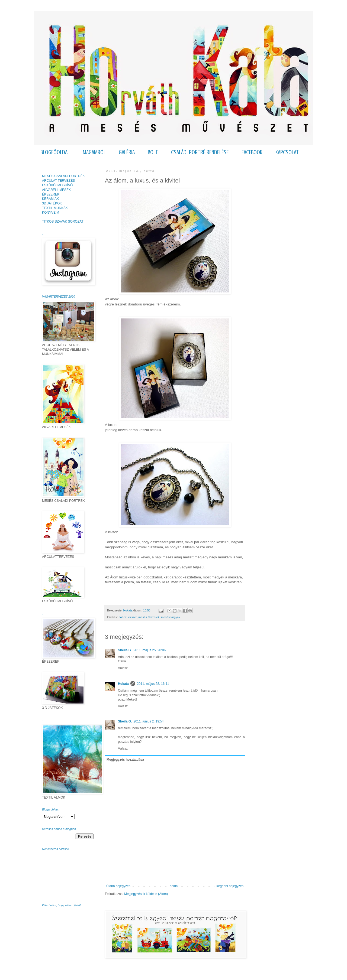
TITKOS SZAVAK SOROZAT (63, 222)
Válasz (123, 668)
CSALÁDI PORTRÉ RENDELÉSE (200, 152)
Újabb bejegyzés (118, 886)
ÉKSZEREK (51, 194)
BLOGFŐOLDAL (55, 152)
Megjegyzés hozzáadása (125, 760)
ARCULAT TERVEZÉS (58, 181)
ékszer (132, 617)
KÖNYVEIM (51, 213)
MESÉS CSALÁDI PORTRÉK (63, 176)
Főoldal (173, 886)
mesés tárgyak (171, 617)
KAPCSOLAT (287, 152)
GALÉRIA (127, 152)
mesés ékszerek (149, 617)
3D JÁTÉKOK (52, 203)
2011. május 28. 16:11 (153, 684)
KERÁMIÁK (50, 199)
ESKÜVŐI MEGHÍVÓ (57, 185)
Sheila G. (125, 650)
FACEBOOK (252, 152)
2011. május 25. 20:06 (150, 650)
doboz (123, 617)
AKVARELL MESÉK (56, 190)
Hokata (123, 684)
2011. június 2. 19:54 (148, 721)
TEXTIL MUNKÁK (55, 208)
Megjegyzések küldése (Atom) (146, 894)
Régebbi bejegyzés (230, 886)
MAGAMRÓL (94, 152)
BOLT (153, 152)
